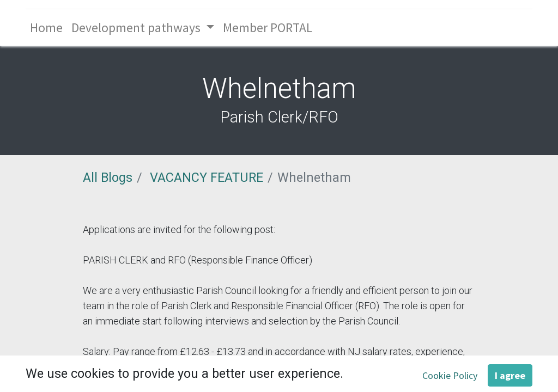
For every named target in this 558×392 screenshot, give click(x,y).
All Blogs (108, 177)
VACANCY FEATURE (207, 177)
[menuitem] (46, 27)
